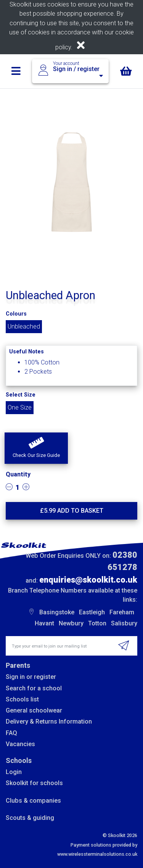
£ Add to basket (72, 511)
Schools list (22, 699)
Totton (97, 623)
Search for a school (34, 688)
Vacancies (20, 744)
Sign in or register (31, 677)
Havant (44, 623)
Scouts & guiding (30, 818)
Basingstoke (57, 612)
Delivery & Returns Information (49, 721)
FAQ (11, 733)
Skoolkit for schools (34, 783)
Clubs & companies (33, 801)
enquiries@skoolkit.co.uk (88, 580)
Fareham (122, 612)
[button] (36, 448)
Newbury (71, 623)
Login (14, 772)
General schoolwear (34, 710)
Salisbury (124, 623)
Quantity (18, 474)
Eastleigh (92, 612)
